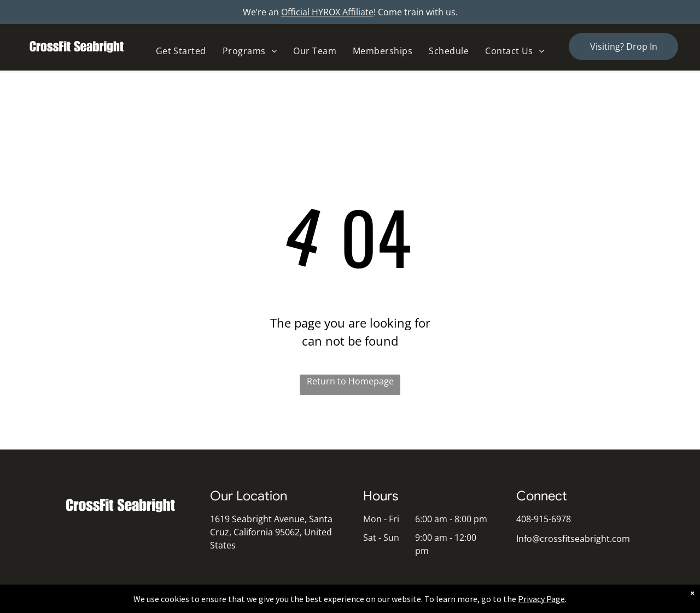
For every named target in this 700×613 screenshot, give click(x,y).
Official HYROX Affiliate (327, 12)
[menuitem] (181, 51)
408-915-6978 (544, 519)
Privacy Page (541, 599)
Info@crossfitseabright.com (573, 539)
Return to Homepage (350, 381)
